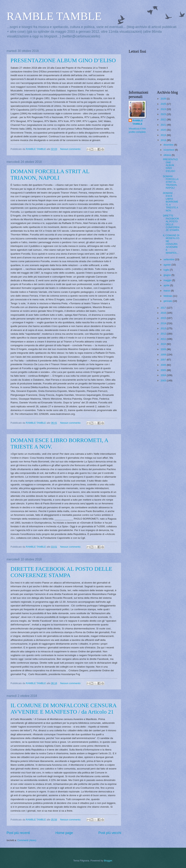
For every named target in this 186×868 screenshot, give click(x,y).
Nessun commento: (71, 149)
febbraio (168, 296)
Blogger (108, 861)
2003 (164, 381)
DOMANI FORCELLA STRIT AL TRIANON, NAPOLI (50, 174)
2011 (164, 339)
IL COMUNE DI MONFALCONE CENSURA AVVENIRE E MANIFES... (171, 244)
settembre (169, 259)
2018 (164, 140)
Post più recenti (18, 833)
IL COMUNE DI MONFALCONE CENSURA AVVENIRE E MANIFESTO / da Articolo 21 (63, 708)
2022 (164, 120)
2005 (164, 370)
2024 (164, 109)
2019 (164, 135)
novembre (169, 150)
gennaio (168, 301)
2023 (164, 114)
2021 (164, 125)
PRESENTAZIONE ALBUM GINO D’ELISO (63, 60)
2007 (164, 360)
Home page (64, 833)
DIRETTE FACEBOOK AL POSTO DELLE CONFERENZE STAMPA (61, 572)
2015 (164, 318)
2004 (164, 375)
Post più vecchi (110, 833)
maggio (168, 280)
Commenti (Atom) (27, 840)
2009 (164, 349)
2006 (164, 365)
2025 (164, 104)
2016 (164, 313)
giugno (167, 275)
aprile (167, 285)
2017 (164, 308)
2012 (164, 334)
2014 (164, 323)
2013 (164, 328)
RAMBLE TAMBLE (54, 16)
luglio (167, 270)
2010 (164, 344)
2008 (164, 355)
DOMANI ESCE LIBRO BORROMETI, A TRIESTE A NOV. (171, 202)
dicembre (169, 145)
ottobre (168, 155)
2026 (164, 99)
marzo (167, 291)
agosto (167, 265)
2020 (164, 130)
